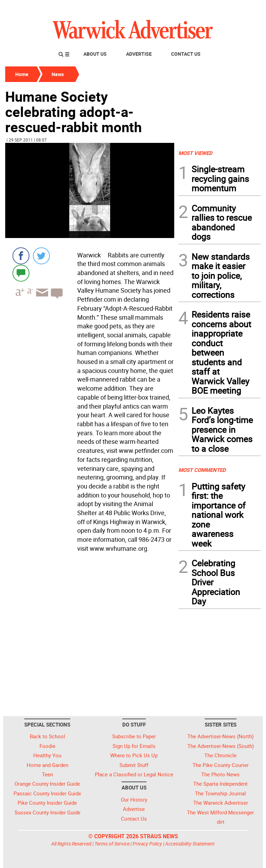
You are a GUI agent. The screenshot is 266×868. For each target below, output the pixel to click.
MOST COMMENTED (202, 470)
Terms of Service (112, 844)
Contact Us (186, 54)
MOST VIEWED (195, 153)
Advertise (139, 54)
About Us (95, 54)
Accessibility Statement (190, 844)
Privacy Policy (147, 844)
